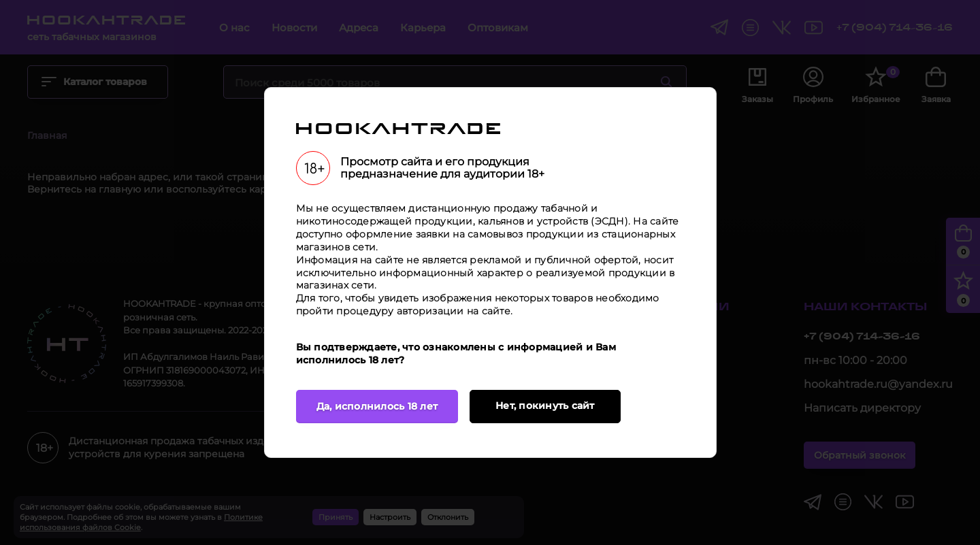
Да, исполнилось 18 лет (377, 406)
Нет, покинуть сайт (545, 406)
